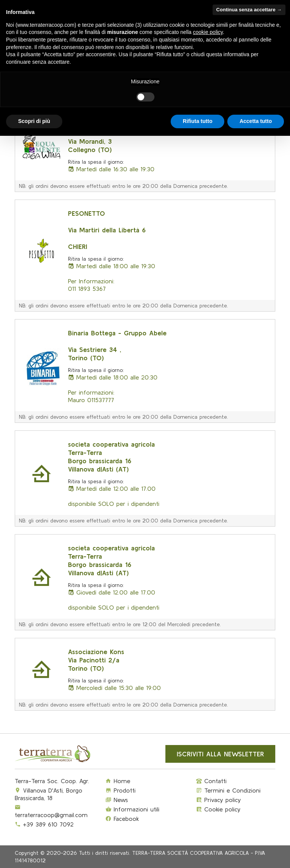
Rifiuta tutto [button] (198, 121)
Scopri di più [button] (34, 121)
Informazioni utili (132, 809)
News (117, 800)
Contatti (211, 781)
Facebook (122, 819)
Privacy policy (218, 800)
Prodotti (120, 790)
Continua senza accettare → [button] (249, 10)
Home (118, 781)
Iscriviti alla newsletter (220, 754)
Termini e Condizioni (228, 790)
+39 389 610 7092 (48, 824)
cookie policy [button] (208, 32)
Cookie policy (218, 809)
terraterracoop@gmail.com (51, 815)
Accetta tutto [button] (256, 121)
